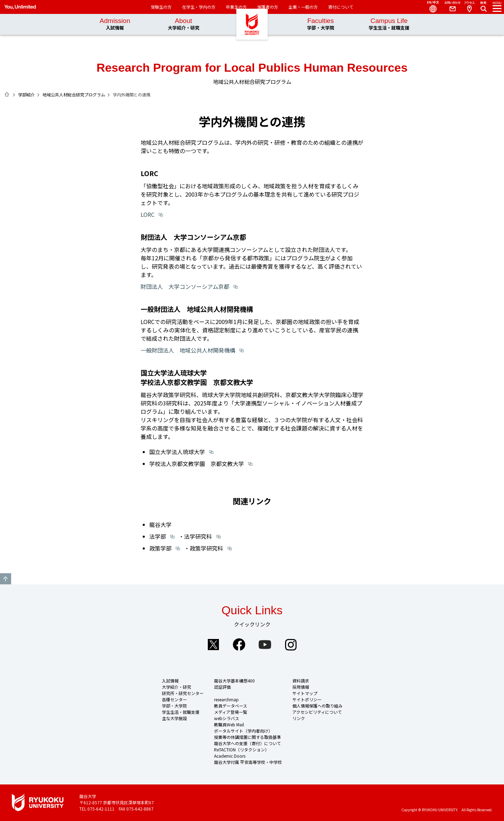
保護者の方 (268, 7)
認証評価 (222, 687)
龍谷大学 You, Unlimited (252, 35)
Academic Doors (230, 756)
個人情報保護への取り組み (317, 706)
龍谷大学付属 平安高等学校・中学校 (248, 762)
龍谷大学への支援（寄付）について (247, 743)
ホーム (7, 94)
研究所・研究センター (183, 693)
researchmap (226, 699)
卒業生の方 (236, 7)
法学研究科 (198, 536)
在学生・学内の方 (199, 7)
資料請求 (301, 681)
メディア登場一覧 (231, 712)
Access (469, 7)
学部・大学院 (174, 706)
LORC (148, 214)
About (184, 24)
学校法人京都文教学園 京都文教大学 (197, 464)
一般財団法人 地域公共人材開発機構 (188, 350)
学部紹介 (26, 94)
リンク (299, 718)
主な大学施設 (174, 718)
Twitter (213, 645)
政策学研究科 (206, 548)
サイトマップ (305, 693)
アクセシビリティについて (317, 712)
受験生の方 (161, 7)
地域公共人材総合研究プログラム (74, 94)
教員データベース (231, 706)
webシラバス (227, 718)
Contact (450, 7)
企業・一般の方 (303, 7)
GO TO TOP (6, 579)
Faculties (321, 24)
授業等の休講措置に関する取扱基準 (247, 737)
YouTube (265, 645)
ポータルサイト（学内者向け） (243, 731)
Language (430, 7)
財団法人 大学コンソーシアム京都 (185, 286)
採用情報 (301, 687)
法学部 (158, 536)
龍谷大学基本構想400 (234, 681)
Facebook (239, 645)
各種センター (174, 699)
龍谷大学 (160, 524)
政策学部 (160, 548)
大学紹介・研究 (176, 687)
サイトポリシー (307, 699)
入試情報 (170, 681)
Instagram (291, 645)
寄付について (341, 7)
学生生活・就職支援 (181, 712)
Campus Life (389, 24)
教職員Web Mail (229, 724)
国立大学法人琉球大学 (177, 452)
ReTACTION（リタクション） (242, 749)
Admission (115, 24)
